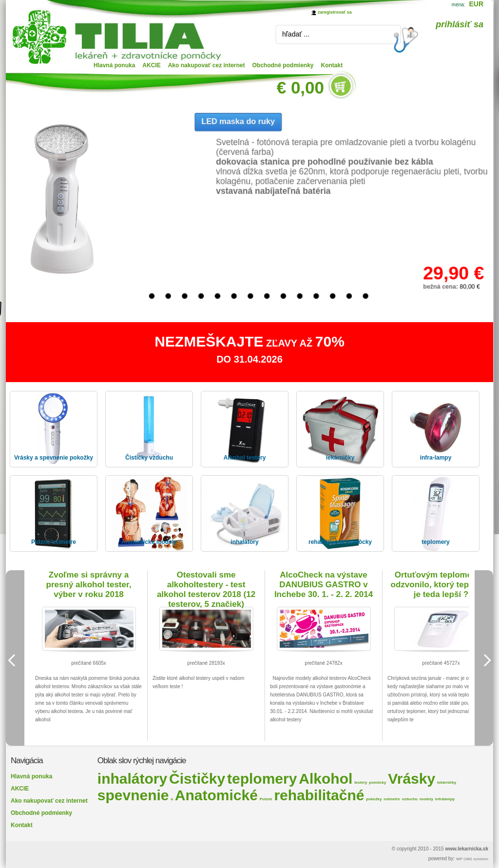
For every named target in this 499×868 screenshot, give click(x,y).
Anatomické (216, 795)
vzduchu (410, 799)
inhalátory (132, 779)
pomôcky (377, 782)
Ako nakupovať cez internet (207, 65)
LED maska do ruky (238, 121)
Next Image (484, 660)
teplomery (262, 779)
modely (426, 799)
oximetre (392, 799)
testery (361, 782)
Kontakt (332, 65)
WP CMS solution (472, 859)
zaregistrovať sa (335, 12)
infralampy (445, 799)
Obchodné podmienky (283, 65)
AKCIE (151, 65)
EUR (476, 4)
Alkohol (326, 779)
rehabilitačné (319, 795)
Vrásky (412, 779)
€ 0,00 (300, 87)
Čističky (197, 779)
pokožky (374, 799)
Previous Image (15, 660)
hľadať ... (296, 34)
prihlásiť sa (460, 24)
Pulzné (266, 799)
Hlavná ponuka (114, 65)
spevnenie (133, 795)
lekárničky (447, 782)
